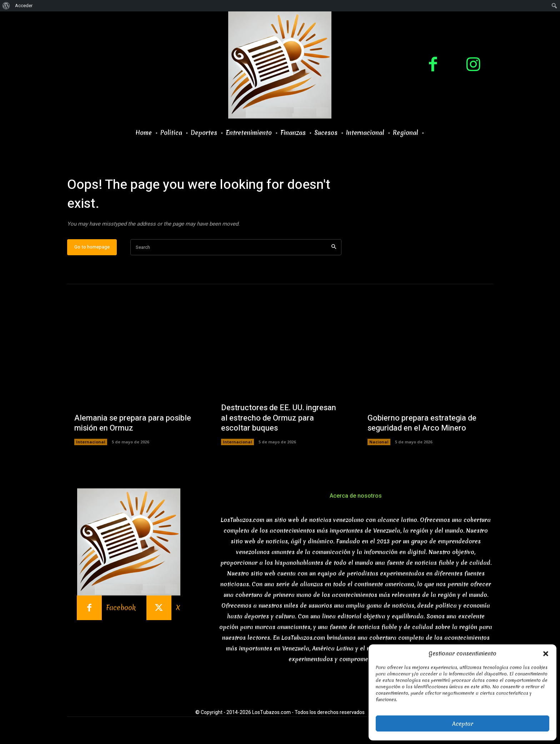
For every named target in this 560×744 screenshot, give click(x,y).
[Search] (334, 247)
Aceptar (463, 724)
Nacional (379, 442)
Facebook (121, 608)
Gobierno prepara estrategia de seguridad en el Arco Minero (422, 423)
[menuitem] (6, 6)
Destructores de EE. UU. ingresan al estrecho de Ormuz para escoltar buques (279, 418)
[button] (546, 654)
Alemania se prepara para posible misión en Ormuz (133, 423)
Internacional (91, 442)
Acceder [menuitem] (24, 6)
